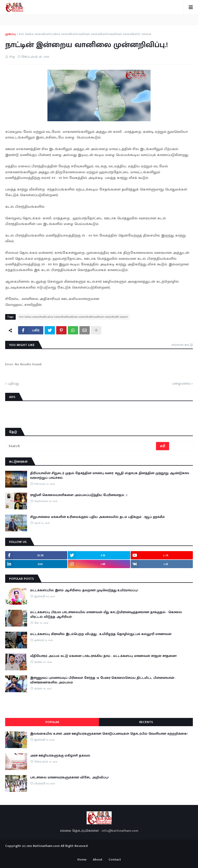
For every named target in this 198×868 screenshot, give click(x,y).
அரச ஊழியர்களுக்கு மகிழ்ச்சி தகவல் (60, 756)
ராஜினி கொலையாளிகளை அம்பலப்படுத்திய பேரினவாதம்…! (79, 495)
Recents (146, 722)
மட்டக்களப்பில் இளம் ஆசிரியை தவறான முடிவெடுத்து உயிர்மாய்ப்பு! (84, 590)
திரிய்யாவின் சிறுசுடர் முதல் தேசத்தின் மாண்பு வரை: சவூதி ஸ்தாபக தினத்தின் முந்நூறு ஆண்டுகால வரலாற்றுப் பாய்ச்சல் (110, 475)
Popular (52, 722)
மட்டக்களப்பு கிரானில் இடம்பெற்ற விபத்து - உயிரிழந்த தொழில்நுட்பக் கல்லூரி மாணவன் (101, 634)
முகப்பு (10, 34)
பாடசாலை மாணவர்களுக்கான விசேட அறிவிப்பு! (69, 777)
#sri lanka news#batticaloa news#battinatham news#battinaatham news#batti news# (85, 34)
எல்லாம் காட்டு (182, 345)
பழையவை (181, 384)
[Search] (81, 446)
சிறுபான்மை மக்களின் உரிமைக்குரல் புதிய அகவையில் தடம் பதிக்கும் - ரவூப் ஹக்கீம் (97, 517)
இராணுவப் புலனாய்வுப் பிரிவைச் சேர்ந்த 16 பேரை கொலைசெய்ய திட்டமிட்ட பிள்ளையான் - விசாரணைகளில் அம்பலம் (103, 680)
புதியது (13, 384)
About (98, 860)
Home (82, 860)
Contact (115, 860)
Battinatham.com (46, 846)
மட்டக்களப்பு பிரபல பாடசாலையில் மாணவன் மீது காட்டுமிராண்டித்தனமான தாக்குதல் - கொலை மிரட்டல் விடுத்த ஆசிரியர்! (106, 614)
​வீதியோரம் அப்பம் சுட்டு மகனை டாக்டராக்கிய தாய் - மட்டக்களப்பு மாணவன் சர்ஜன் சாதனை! (103, 656)
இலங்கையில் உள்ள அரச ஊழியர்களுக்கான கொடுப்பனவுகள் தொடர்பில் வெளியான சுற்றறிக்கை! (109, 734)
